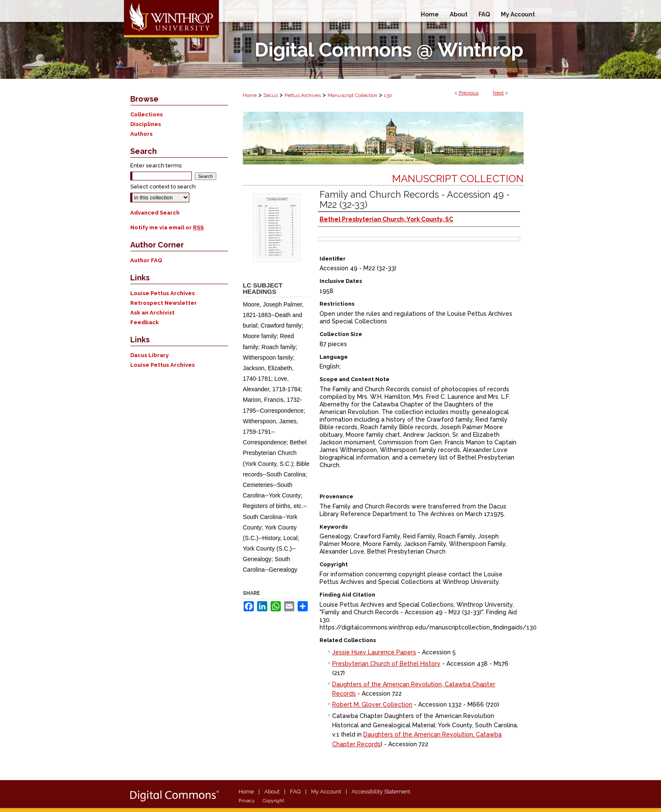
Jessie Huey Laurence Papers (374, 652)
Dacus (271, 95)
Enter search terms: (156, 165)
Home (250, 95)
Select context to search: (164, 187)
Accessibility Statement (381, 792)
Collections (146, 114)
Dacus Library (149, 355)
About (272, 792)
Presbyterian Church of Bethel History (386, 664)
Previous (469, 93)
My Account (326, 792)
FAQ (295, 792)
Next (498, 93)
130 (388, 95)
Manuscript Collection (352, 95)
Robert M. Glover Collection (372, 704)
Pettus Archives (303, 95)
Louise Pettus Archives (163, 293)
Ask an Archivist (152, 313)
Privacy (247, 801)
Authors (141, 134)
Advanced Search (155, 213)
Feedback (145, 322)
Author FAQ (146, 260)
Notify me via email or (167, 227)
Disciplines (146, 124)
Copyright (273, 801)
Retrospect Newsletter (164, 303)
